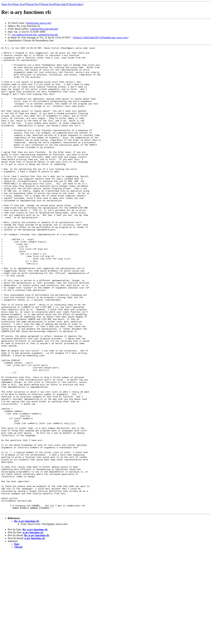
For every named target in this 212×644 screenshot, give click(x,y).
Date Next (19, 4)
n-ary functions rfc (33, 625)
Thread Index (75, 4)
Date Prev (7, 4)
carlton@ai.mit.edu (48, 35)
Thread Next (47, 4)
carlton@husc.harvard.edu (44, 29)
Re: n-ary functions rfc (27, 614)
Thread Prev (33, 4)
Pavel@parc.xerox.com (39, 23)
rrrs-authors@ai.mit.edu (24, 35)
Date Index (61, 4)
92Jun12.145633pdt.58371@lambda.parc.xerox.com (100, 38)
